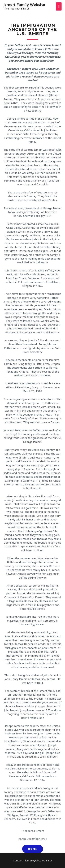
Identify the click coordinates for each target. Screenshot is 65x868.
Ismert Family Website (24, 5)
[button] (33, 849)
